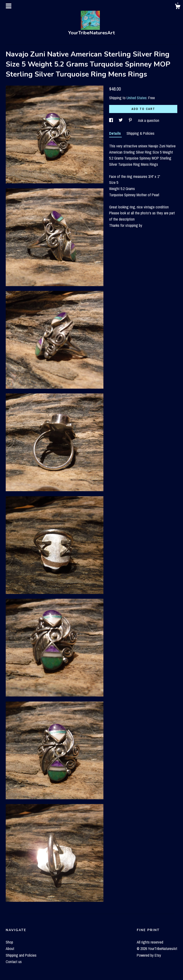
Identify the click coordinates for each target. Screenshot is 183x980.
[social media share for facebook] (112, 120)
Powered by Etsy (149, 955)
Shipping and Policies (21, 955)
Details (115, 133)
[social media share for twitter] (121, 120)
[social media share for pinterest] (131, 120)
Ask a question (149, 120)
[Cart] (178, 7)
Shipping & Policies (140, 133)
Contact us (14, 962)
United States (137, 98)
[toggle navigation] (9, 6)
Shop (9, 942)
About (10, 949)
